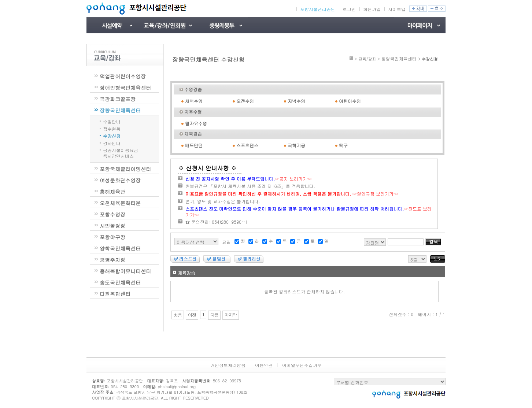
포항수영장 (112, 214)
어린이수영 (350, 101)
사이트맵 (397, 9)
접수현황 (112, 128)
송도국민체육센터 (120, 282)
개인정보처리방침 (228, 365)
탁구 (343, 145)
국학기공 (296, 145)
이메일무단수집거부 (302, 365)
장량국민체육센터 (120, 110)
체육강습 (193, 133)
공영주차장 (112, 260)
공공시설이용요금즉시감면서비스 (121, 153)
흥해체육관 (112, 192)
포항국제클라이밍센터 (125, 169)
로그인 (349, 9)
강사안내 (112, 143)
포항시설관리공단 (318, 9)
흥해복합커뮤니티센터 (125, 271)
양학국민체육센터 (120, 248)
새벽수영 (194, 101)
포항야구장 (112, 237)
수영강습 (193, 89)
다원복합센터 (115, 294)
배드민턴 (194, 145)
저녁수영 (296, 101)
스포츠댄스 (247, 145)
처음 (178, 315)
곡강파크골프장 (118, 99)
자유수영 (193, 112)
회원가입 (372, 9)
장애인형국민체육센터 (125, 88)
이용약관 (264, 365)
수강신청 (112, 135)
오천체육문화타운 (120, 203)
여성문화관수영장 (120, 180)
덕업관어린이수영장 (123, 76)
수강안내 (112, 121)
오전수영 (245, 101)
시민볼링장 (112, 226)
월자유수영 (196, 123)
